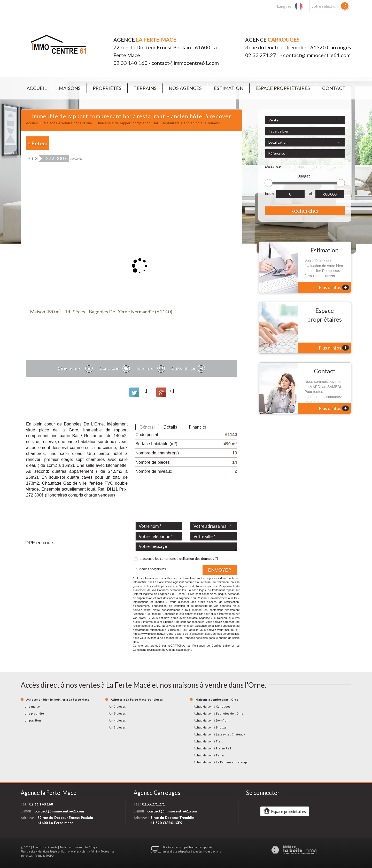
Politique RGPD (44, 856)
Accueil (37, 88)
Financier (198, 427)
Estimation (229, 88)
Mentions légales (48, 851)
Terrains (145, 88)
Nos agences (185, 88)
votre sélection (325, 6)
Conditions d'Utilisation (147, 650)
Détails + (172, 427)
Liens (85, 851)
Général (147, 427)
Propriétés (107, 88)
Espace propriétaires (283, 88)
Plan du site (28, 851)
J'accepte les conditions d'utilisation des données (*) (179, 559)
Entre (270, 193)
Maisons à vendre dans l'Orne (68, 123)
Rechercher (305, 211)
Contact (334, 88)
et (311, 193)
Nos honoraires (70, 851)
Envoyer (220, 570)
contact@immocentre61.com (185, 63)
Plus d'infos (334, 287)
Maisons (70, 88)
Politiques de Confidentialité (211, 646)
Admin (95, 851)
